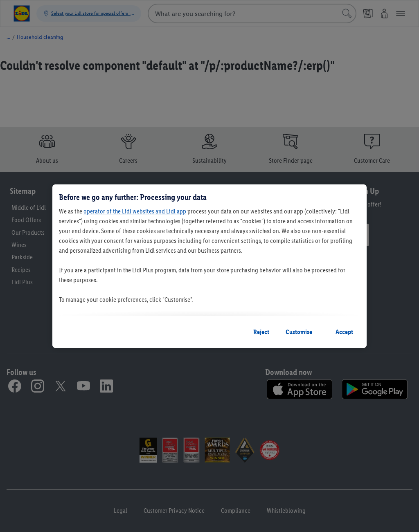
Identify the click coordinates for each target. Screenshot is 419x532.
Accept (344, 332)
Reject (261, 332)
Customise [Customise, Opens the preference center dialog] (299, 332)
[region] (209, 266)
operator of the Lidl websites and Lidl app (135, 211)
